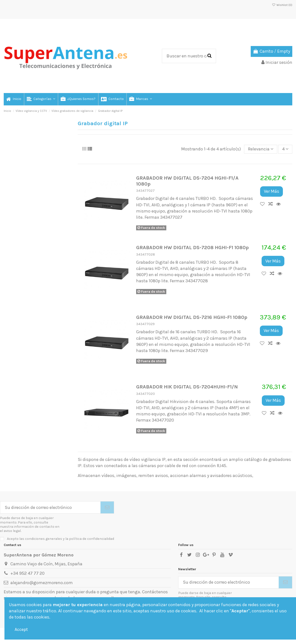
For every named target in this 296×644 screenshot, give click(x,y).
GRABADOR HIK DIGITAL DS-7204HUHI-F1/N (187, 387)
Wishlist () (282, 5)
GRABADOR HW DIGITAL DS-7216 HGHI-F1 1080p (192, 317)
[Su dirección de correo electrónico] (50, 508)
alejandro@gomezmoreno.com (42, 583)
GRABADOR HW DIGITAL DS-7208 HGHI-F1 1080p (192, 247)
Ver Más (271, 191)
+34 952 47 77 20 (27, 573)
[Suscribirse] (107, 508)
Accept (21, 629)
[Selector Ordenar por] (261, 149)
